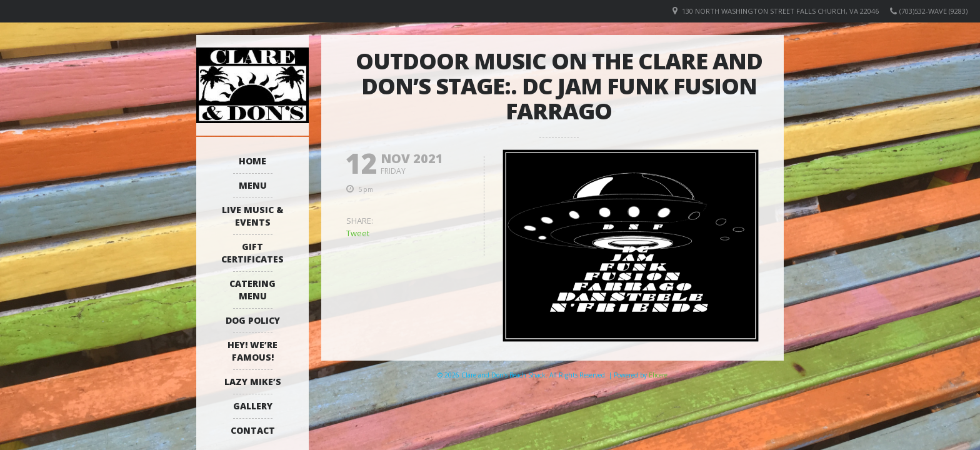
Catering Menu (252, 290)
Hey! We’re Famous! (252, 351)
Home (252, 161)
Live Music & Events (253, 216)
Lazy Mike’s (253, 382)
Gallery (253, 406)
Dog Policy (253, 320)
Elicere (658, 375)
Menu (253, 185)
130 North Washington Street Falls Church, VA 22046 (780, 11)
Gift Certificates (252, 253)
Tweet (358, 233)
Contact (253, 430)
